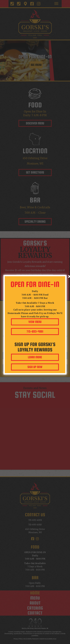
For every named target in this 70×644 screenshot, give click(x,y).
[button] (35, 322)
